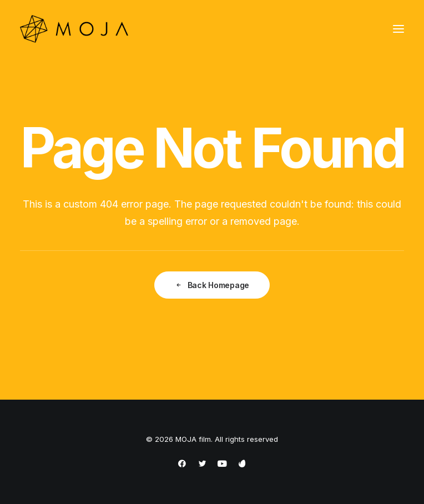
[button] (398, 29)
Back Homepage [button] (212, 285)
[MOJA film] (74, 29)
